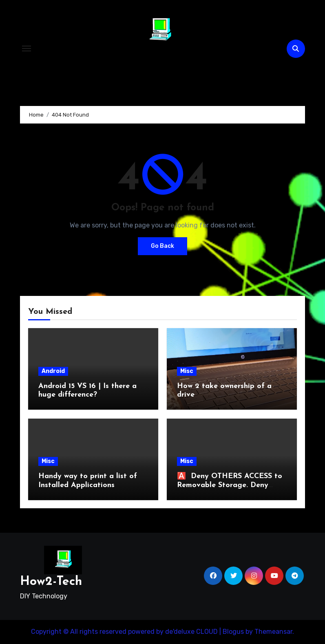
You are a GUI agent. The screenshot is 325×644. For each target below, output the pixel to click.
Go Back (162, 246)
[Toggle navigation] (27, 49)
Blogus (233, 632)
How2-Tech (160, 61)
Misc (187, 371)
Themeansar (273, 632)
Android (53, 371)
